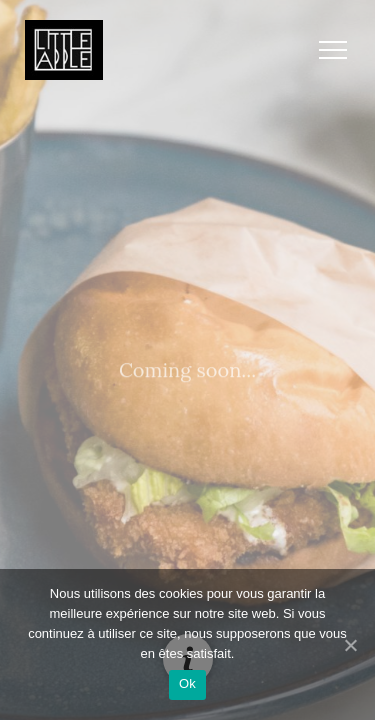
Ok (187, 683)
